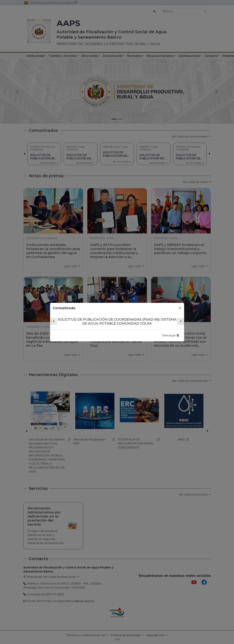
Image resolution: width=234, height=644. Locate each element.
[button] (53, 321)
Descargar (171, 335)
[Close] (180, 308)
